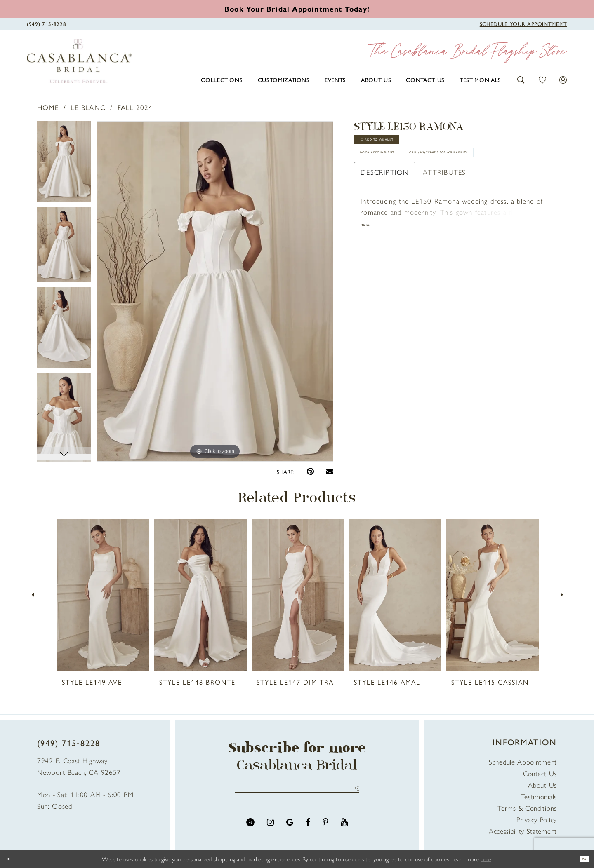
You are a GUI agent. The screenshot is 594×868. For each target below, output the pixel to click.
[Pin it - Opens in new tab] (310, 472)
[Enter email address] (297, 793)
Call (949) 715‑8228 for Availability (428, 198)
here (486, 859)
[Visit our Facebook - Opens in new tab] (308, 830)
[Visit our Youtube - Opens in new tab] (344, 830)
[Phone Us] (46, 23)
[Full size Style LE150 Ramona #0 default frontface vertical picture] (215, 291)
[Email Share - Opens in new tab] (330, 471)
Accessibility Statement (523, 831)
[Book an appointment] (297, 9)
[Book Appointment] (523, 23)
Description (385, 222)
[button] (521, 79)
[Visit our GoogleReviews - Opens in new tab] (290, 830)
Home (48, 107)
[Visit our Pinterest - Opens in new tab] (325, 830)
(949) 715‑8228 (69, 742)
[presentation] (103, 595)
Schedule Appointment (523, 762)
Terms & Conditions (527, 808)
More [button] (370, 278)
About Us (542, 785)
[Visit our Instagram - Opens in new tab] (270, 830)
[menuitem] (222, 80)
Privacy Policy (537, 819)
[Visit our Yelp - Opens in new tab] (250, 830)
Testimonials (539, 796)
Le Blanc (88, 107)
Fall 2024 (135, 107)
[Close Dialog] (12, 859)
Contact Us (540, 773)
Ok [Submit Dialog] (580, 859)
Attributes (444, 222)
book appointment (400, 173)
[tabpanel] (64, 164)
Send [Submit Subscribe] (354, 793)
